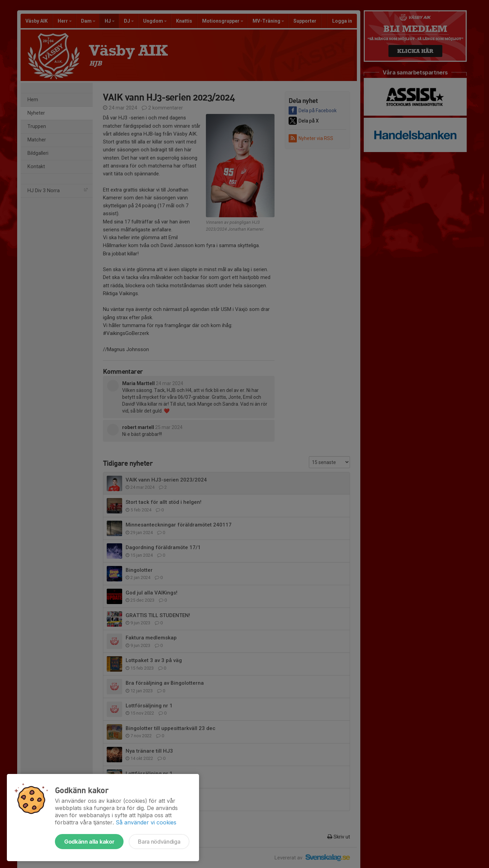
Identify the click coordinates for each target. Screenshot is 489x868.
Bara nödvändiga (159, 842)
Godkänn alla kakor (89, 842)
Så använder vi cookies (146, 822)
